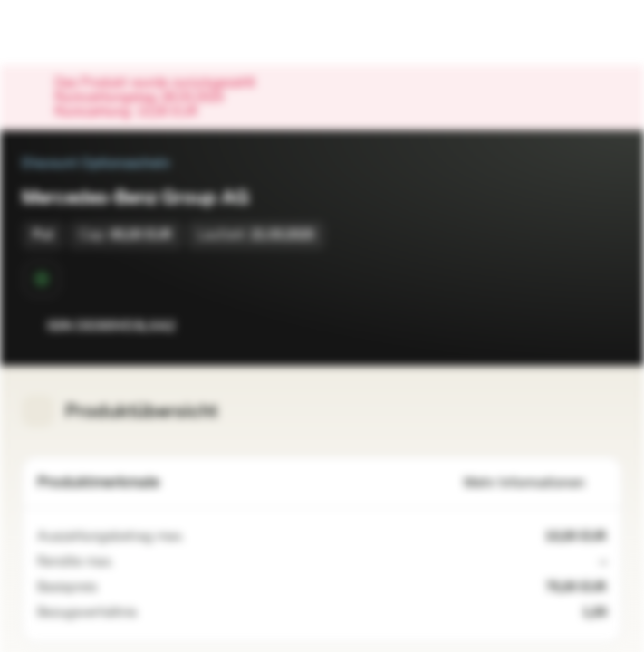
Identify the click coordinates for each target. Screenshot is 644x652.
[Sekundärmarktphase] (42, 279)
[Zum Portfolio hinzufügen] (604, 326)
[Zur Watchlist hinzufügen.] (568, 326)
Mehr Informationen (535, 483)
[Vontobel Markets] (71, 33)
